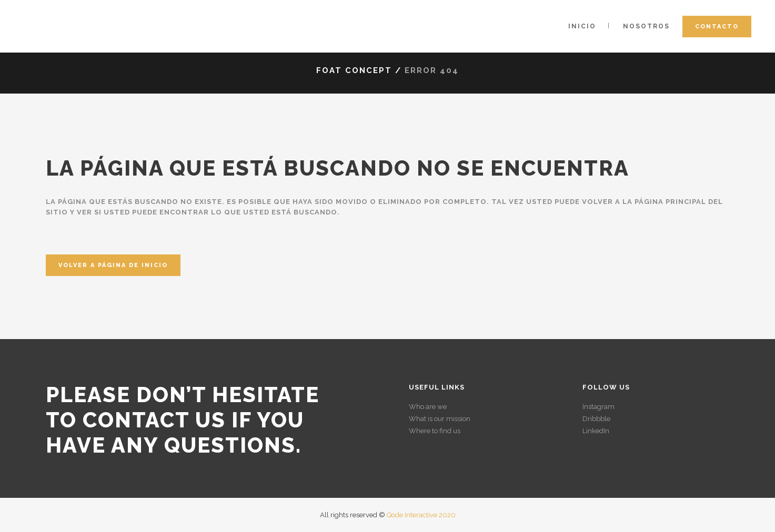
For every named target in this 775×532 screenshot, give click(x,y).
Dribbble (596, 419)
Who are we (428, 407)
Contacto (717, 27)
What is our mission (440, 419)
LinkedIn (596, 431)
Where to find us (435, 431)
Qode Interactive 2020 (421, 515)
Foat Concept (354, 70)
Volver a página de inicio (113, 265)
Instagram (598, 407)
